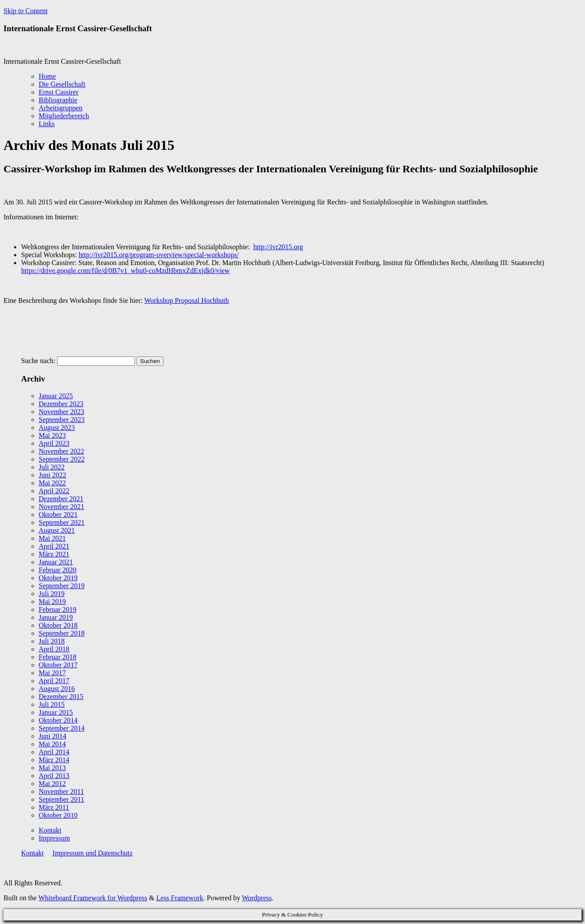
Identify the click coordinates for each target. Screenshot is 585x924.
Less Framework (180, 898)
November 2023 (62, 412)
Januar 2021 (56, 562)
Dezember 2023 (61, 404)
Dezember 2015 (61, 697)
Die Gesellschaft (62, 84)
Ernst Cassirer (58, 92)
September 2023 (62, 420)
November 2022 (62, 451)
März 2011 (54, 807)
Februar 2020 (58, 570)
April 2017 (54, 681)
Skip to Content (25, 11)
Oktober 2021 (58, 515)
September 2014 (62, 728)
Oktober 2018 (58, 625)
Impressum (54, 838)
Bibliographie (58, 100)
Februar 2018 (58, 657)
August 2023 (57, 427)
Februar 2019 (58, 609)
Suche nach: (38, 361)
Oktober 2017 (58, 665)
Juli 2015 (52, 704)
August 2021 (57, 530)
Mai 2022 (52, 483)
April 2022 (54, 491)
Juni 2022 (53, 475)
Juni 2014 (53, 736)
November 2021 (62, 507)
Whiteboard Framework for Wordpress (93, 898)
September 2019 (62, 586)
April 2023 (54, 443)
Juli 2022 (52, 467)
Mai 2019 (52, 602)
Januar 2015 (56, 712)
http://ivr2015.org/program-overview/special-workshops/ (159, 255)
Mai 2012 (52, 784)
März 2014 (54, 760)
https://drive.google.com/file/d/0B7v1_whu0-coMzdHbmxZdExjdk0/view (125, 271)
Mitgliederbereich (64, 116)
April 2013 (54, 776)
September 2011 (62, 799)
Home (47, 76)
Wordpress (257, 898)
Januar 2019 (56, 617)
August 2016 (57, 689)
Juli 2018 (52, 641)
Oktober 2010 (58, 815)
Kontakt (50, 830)
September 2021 (62, 522)
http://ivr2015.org (278, 247)
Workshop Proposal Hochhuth (186, 300)
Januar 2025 (56, 396)
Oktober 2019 (58, 578)
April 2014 (54, 752)
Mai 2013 (52, 768)
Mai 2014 (52, 744)
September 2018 (62, 633)
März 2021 (54, 554)
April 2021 (54, 546)
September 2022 (62, 459)
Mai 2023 (52, 435)
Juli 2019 (52, 594)
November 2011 (61, 791)
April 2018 (54, 649)
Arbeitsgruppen (61, 108)
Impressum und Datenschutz (93, 853)
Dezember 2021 (61, 499)
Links (47, 124)
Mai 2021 (52, 538)
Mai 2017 (52, 673)
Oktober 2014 (58, 720)
